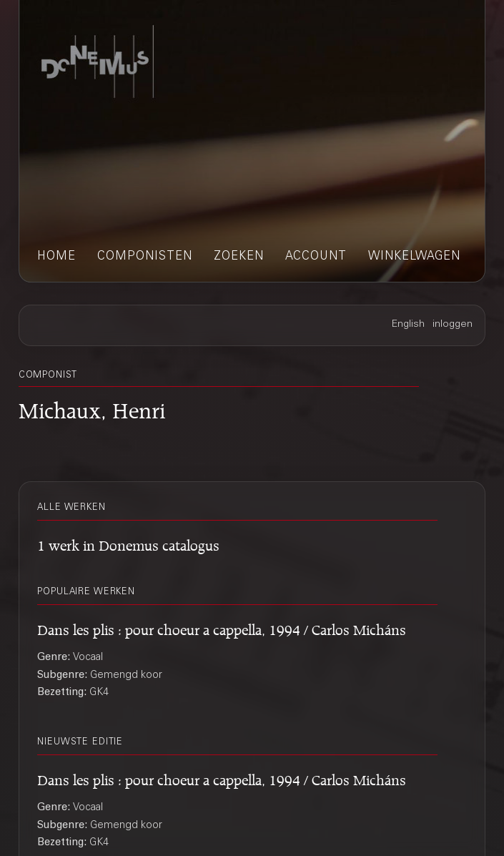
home (56, 257)
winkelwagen (414, 257)
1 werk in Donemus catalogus (128, 543)
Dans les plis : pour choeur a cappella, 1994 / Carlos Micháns (222, 628)
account (316, 257)
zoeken (239, 257)
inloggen (453, 325)
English (408, 325)
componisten (145, 257)
